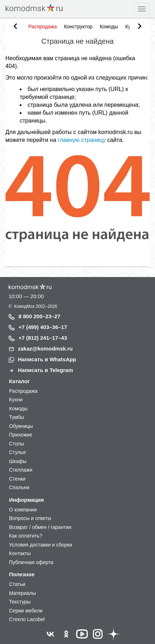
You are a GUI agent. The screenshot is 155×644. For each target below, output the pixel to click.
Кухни (16, 400)
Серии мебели (26, 611)
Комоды (109, 27)
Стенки (17, 479)
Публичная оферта (31, 562)
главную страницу (82, 140)
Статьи (17, 584)
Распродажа (43, 27)
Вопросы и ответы (30, 518)
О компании (23, 510)
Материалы (22, 593)
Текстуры (20, 602)
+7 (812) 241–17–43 (43, 338)
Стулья (17, 452)
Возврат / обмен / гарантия (40, 527)
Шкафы (18, 461)
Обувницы (21, 426)
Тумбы (16, 417)
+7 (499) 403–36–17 (43, 327)
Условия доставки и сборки (40, 545)
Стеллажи (21, 470)
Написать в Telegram (45, 370)
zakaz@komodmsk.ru (45, 349)
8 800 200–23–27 (40, 316)
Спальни (19, 487)
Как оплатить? (26, 536)
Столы (16, 444)
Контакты (20, 553)
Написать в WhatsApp (47, 359)
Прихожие (21, 435)
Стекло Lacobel (27, 619)
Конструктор (78, 27)
